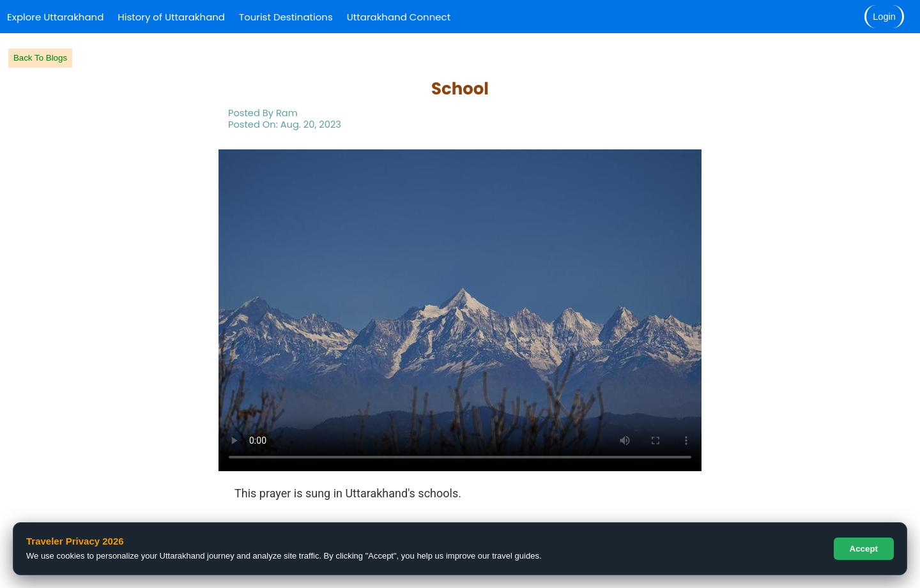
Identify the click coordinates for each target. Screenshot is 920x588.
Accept (864, 549)
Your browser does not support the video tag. (460, 310)
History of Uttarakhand (171, 17)
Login (884, 17)
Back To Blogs (40, 58)
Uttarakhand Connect (399, 17)
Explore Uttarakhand (55, 17)
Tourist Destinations (286, 17)
